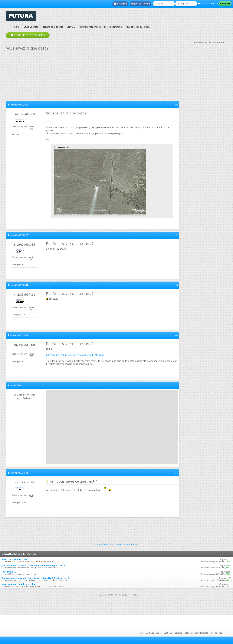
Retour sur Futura (141, 4)
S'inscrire (120, 4)
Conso (159, 633)
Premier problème (104, 544)
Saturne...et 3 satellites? (126, 544)
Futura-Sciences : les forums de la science (43, 27)
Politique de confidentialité (196, 633)
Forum (16, 27)
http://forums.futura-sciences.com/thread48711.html (75, 355)
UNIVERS (71, 27)
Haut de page (216, 633)
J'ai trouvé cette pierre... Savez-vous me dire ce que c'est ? (33, 565)
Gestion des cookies (173, 633)
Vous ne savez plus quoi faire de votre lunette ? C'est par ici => (36, 578)
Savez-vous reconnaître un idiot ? (19, 584)
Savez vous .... (9, 572)
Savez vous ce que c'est (14, 559)
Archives (150, 633)
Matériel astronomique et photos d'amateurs (101, 27)
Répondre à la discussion (28, 35)
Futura (142, 633)
